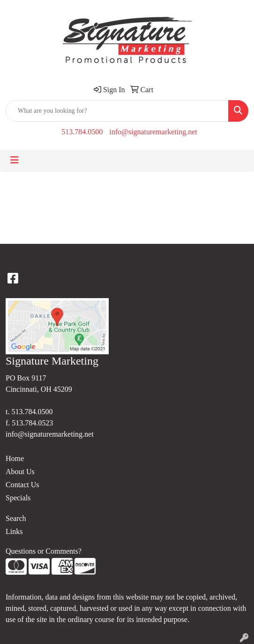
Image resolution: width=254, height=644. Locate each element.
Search (16, 518)
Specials (18, 498)
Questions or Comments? (44, 551)
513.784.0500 (82, 132)
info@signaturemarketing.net (153, 132)
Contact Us (22, 485)
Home (15, 458)
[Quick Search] (117, 111)
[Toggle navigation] (15, 160)
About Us (20, 472)
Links (14, 531)
